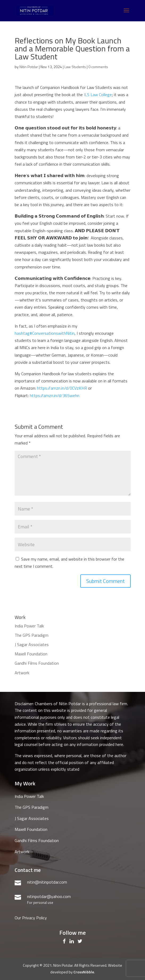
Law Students (75, 67)
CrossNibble (84, 972)
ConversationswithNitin (45, 333)
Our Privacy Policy (31, 918)
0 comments (98, 67)
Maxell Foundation (31, 654)
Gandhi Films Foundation (37, 663)
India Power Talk (29, 626)
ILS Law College (98, 95)
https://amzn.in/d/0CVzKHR (62, 388)
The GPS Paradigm (32, 635)
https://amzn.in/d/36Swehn (55, 395)
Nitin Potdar (29, 67)
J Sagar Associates (32, 644)
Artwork (22, 673)
